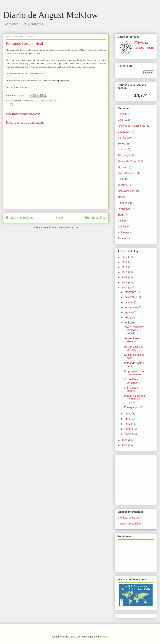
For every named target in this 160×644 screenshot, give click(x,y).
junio (128, 323)
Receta (122, 238)
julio (127, 318)
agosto (129, 312)
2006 (125, 440)
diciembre (131, 292)
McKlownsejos (126, 191)
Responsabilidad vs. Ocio (134, 348)
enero (128, 434)
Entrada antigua (95, 218)
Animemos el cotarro (132, 389)
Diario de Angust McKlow (51, 15)
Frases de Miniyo (128, 161)
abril (127, 419)
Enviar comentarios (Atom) (63, 227)
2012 (125, 262)
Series (121, 144)
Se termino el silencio (132, 340)
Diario (20, 96)
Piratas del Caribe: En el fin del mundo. (135, 399)
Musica (122, 167)
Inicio (59, 218)
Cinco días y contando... (132, 381)
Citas (121, 221)
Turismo (122, 185)
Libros (121, 149)
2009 (125, 277)
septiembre (131, 307)
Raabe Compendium (129, 524)
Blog (120, 215)
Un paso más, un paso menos (134, 373)
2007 (125, 288)
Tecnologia (124, 155)
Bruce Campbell (127, 173)
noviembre (131, 297)
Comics (122, 138)
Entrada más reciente (20, 218)
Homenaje (124, 203)
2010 (125, 272)
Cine (120, 120)
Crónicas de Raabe (129, 518)
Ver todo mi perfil (144, 48)
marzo (129, 424)
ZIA (120, 197)
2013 (125, 257)
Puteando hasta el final (25, 43)
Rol (120, 179)
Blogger (104, 637)
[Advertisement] (129, 479)
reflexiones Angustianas (131, 126)
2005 (125, 445)
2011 (125, 267)
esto (44, 74)
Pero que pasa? (133, 407)
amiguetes (124, 233)
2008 (125, 282)
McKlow (143, 43)
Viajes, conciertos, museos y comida (135, 330)
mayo (128, 414)
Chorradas (124, 132)
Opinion (122, 227)
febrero (129, 429)
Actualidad (124, 209)
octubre (129, 302)
